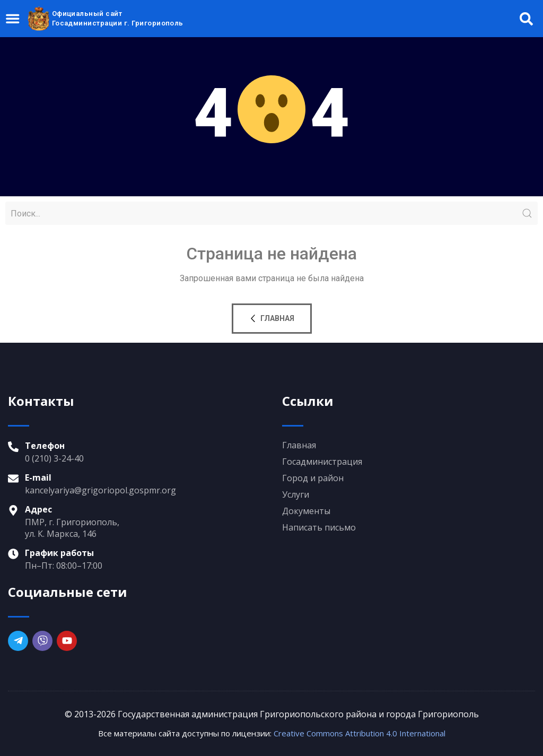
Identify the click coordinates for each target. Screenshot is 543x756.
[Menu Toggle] (13, 19)
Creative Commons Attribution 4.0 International (360, 733)
